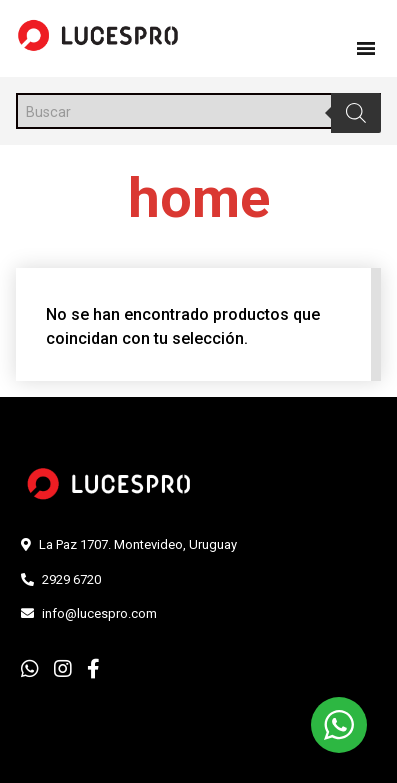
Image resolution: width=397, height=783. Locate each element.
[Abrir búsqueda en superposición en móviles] (198, 111)
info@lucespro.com (99, 613)
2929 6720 (71, 579)
